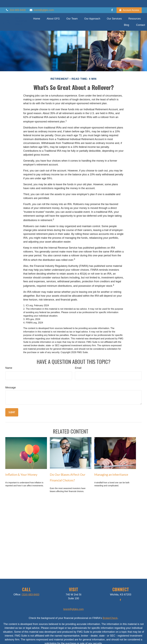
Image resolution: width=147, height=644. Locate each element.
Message (11, 388)
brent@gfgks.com (42, 3)
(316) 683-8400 (31, 595)
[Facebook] (112, 3)
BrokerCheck (110, 618)
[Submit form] (12, 412)
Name (9, 368)
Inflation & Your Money (21, 474)
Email (78, 368)
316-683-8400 (16, 3)
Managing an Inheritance (111, 474)
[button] (51, 11)
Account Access (129, 3)
